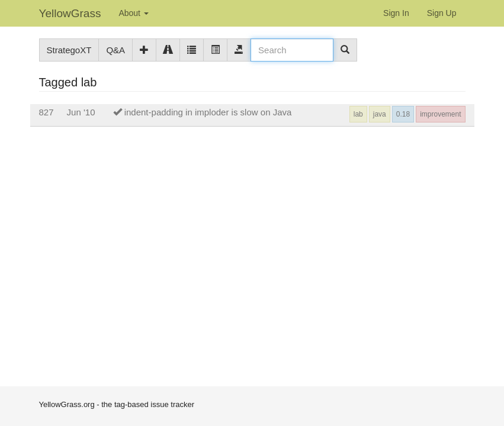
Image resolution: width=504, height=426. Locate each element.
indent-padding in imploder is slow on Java (208, 112)
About (133, 13)
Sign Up (442, 13)
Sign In (396, 13)
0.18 (403, 114)
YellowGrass (70, 13)
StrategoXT (69, 50)
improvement (440, 114)
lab (358, 114)
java (380, 114)
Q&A (115, 50)
